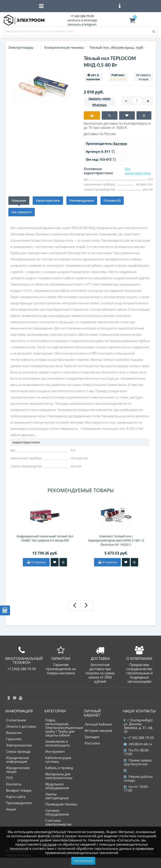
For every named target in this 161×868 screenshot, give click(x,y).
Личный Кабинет (98, 724)
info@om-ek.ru (138, 744)
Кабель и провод (59, 768)
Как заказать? (22, 212)
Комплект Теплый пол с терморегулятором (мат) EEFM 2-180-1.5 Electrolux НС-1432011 (116, 540)
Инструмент (55, 751)
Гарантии (14, 739)
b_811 (108, 151)
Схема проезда (18, 751)
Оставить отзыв (143, 77)
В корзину (36, 562)
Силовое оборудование (57, 812)
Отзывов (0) (112, 200)
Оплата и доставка (21, 726)
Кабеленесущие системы (58, 760)
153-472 (108, 159)
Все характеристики (138, 171)
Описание (19, 200)
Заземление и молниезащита (57, 743)
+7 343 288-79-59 (139, 738)
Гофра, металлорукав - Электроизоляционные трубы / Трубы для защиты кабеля (64, 728)
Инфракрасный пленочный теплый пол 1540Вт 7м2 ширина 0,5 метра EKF (45, 538)
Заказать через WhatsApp (99, 102)
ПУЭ (9, 778)
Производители (19, 803)
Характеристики (48, 200)
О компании (16, 720)
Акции (11, 809)
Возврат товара (19, 790)
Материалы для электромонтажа (59, 776)
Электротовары (21, 47)
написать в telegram (82, 24)
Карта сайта (16, 797)
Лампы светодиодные (57, 796)
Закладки (92, 737)
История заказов (98, 731)
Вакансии (14, 733)
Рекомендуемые (82, 200)
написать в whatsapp (82, 20)
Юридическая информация (17, 760)
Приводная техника (61, 804)
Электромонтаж (19, 745)
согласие (50, 844)
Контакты (14, 784)
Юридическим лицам (18, 770)
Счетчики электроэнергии (58, 822)
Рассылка (92, 743)
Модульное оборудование (57, 786)
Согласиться (83, 861)
